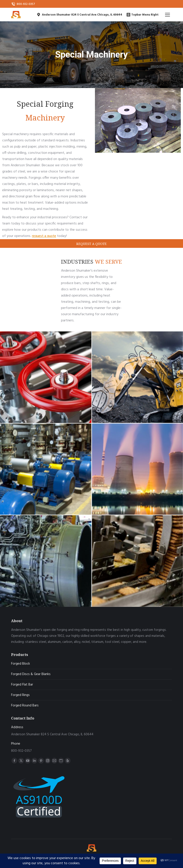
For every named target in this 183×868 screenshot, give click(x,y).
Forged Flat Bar (22, 685)
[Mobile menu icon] (167, 15)
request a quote (44, 236)
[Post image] (46, 377)
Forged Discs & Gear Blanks (31, 674)
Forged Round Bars (25, 706)
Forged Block (21, 664)
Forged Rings (20, 695)
